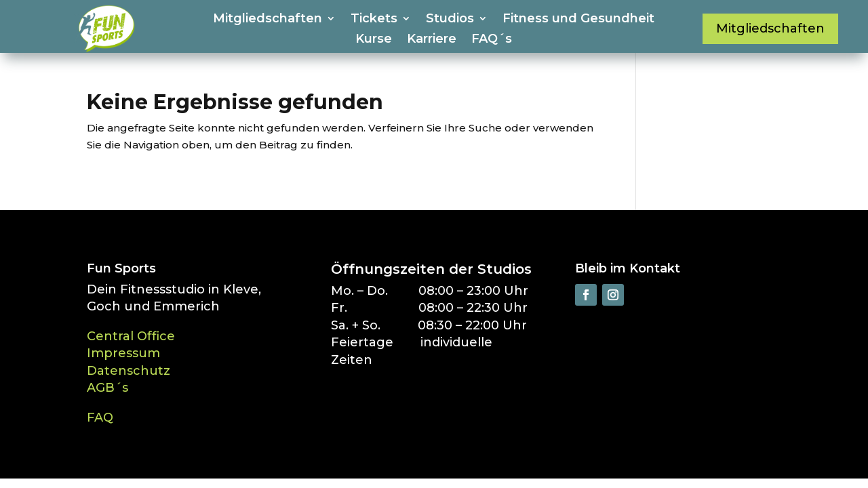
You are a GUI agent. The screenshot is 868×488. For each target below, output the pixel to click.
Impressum (123, 353)
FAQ (100, 418)
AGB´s (107, 388)
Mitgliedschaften (268, 20)
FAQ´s (492, 40)
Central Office (131, 336)
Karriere (432, 40)
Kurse (374, 40)
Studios (450, 20)
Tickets (374, 20)
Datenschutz (129, 371)
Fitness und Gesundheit (578, 20)
